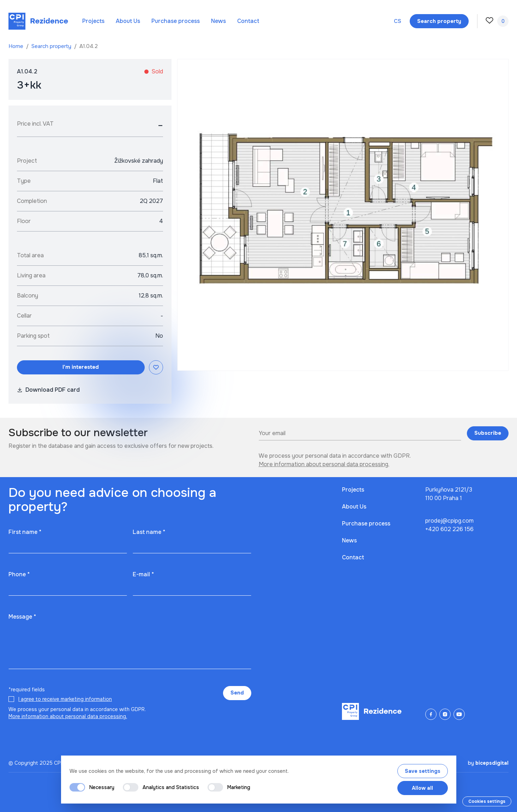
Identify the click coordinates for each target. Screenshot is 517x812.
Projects (93, 21)
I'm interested (81, 367)
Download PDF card (48, 390)
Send (237, 693)
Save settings (423, 771)
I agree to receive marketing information (65, 699)
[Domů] (38, 21)
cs (398, 21)
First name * (25, 532)
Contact (248, 21)
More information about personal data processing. (324, 464)
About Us (128, 21)
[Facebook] (431, 714)
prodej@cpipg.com (449, 521)
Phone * (19, 574)
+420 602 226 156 (449, 529)
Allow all (422, 788)
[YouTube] (459, 714)
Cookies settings (487, 801)
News (218, 21)
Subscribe (488, 433)
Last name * (149, 532)
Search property (52, 46)
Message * (22, 617)
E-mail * (143, 574)
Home (17, 46)
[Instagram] (445, 714)
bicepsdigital (492, 763)
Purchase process (176, 21)
